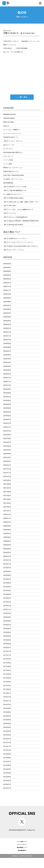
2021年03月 (7, 503)
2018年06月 (7, 629)
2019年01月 (7, 602)
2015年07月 (7, 762)
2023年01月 (7, 420)
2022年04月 (7, 454)
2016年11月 (7, 701)
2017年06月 (7, 674)
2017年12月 (7, 651)
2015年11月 (7, 746)
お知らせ (6, 126)
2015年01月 (7, 784)
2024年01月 (7, 374)
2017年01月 (7, 693)
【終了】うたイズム (10, 213)
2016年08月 (7, 712)
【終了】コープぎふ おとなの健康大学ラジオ (18, 209)
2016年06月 (7, 720)
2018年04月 (7, 636)
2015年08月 (7, 758)
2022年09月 (7, 435)
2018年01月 (7, 648)
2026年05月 (7, 268)
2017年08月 (7, 667)
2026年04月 (7, 271)
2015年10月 (7, 750)
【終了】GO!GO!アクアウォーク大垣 (15, 187)
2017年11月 (7, 655)
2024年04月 (7, 362)
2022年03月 (7, 458)
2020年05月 (7, 541)
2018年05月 (7, 632)
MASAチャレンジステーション (13, 168)
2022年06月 (7, 446)
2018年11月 (7, 610)
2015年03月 (7, 777)
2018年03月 (7, 640)
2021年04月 (7, 499)
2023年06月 (7, 400)
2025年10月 (7, 294)
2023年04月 (7, 408)
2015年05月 (7, 769)
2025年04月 (7, 317)
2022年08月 (7, 438)
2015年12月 (7, 743)
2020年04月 (7, 545)
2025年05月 (7, 313)
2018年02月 (7, 644)
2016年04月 (7, 727)
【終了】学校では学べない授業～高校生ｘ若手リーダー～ (22, 202)
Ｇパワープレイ (8, 149)
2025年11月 (7, 290)
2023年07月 (7, 397)
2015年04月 (7, 773)
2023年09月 (7, 389)
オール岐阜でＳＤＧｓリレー (12, 194)
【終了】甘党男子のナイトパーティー (15, 238)
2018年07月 (7, 625)
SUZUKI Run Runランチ (11, 137)
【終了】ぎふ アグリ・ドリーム (13, 250)
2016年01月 (7, 739)
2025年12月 (7, 286)
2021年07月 (7, 488)
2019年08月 (7, 575)
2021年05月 (7, 496)
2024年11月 (7, 336)
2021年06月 (7, 492)
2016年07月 (7, 716)
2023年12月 (7, 378)
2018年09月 (7, 617)
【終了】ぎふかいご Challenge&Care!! (15, 217)
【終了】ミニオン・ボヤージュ (13, 141)
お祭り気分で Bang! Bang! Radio (14, 175)
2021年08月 (7, 484)
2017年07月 (7, 670)
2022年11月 (7, 427)
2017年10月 (7, 659)
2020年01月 (7, 556)
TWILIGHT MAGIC (9, 118)
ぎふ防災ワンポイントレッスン (13, 179)
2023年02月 (7, 416)
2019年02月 (7, 598)
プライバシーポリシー (22, 845)
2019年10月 (7, 568)
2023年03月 (7, 412)
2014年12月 (7, 788)
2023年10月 (7, 385)
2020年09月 (7, 526)
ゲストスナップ (8, 156)
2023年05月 (7, 404)
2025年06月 (7, 309)
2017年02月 (7, 689)
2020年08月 (7, 530)
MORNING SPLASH (9, 114)
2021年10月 (7, 476)
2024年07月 (7, 351)
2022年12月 (7, 423)
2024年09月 (7, 344)
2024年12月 (7, 332)
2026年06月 (7, 264)
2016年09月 (7, 708)
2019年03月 (7, 594)
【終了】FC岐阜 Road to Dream (13, 198)
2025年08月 (7, 302)
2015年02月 (7, 781)
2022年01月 (7, 465)
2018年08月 (7, 621)
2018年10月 (7, 613)
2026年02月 (7, 279)
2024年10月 (7, 340)
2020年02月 (7, 553)
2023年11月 (7, 382)
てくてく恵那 (8, 164)
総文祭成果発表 (8, 183)
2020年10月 (7, 522)
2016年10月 (7, 705)
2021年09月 (7, 480)
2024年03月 (7, 366)
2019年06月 (7, 583)
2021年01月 (7, 511)
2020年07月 (7, 534)
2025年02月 (7, 324)
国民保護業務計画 (22, 850)
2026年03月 (7, 275)
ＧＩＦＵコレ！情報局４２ (12, 130)
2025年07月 (7, 306)
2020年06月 (7, 537)
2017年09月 (7, 663)
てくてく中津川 (8, 160)
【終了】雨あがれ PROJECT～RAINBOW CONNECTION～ (22, 221)
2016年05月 (7, 724)
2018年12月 (7, 606)
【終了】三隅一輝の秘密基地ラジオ (15, 190)
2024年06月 (7, 355)
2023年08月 (7, 393)
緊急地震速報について (22, 848)
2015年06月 (7, 765)
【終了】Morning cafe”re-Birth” (13, 225)
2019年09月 (7, 572)
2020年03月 (7, 549)
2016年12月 (7, 697)
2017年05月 (7, 678)
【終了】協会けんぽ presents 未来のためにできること (21, 246)
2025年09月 (7, 298)
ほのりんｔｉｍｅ (9, 145)
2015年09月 (7, 754)
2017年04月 (7, 682)
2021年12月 (7, 469)
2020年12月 (7, 515)
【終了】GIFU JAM (9, 206)
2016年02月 (7, 735)
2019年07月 (7, 579)
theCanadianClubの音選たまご (13, 152)
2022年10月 (7, 431)
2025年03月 (7, 321)
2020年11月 (7, 518)
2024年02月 (7, 370)
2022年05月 (7, 450)
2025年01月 (7, 328)
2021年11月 (7, 473)
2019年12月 (7, 560)
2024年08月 (7, 347)
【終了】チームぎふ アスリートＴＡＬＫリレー (18, 242)
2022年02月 (7, 461)
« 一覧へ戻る (22, 97)
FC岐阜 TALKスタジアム (11, 171)
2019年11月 (7, 564)
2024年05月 (7, 359)
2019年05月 (7, 587)
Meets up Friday (8, 122)
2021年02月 (7, 507)
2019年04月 (7, 591)
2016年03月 (7, 731)
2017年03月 (7, 686)
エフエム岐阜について (22, 842)
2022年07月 (7, 442)
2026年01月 (7, 283)
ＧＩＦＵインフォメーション (12, 133)
